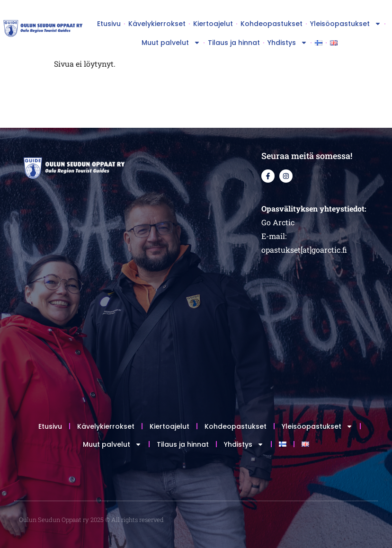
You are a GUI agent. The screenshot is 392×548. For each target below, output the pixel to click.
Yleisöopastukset (346, 24)
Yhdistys (287, 43)
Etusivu (109, 24)
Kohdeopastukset (272, 24)
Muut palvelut (171, 43)
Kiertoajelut (213, 24)
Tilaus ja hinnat (234, 43)
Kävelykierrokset (157, 24)
